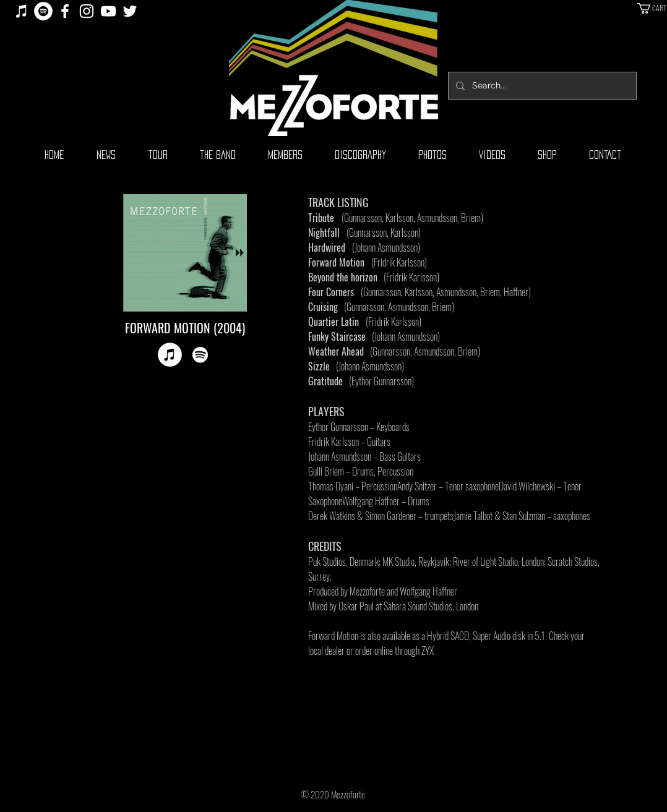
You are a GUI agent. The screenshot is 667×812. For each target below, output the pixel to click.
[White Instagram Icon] (87, 11)
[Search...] (541, 86)
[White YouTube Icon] (108, 11)
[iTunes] (22, 11)
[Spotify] (43, 11)
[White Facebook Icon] (65, 11)
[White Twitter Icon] (130, 11)
